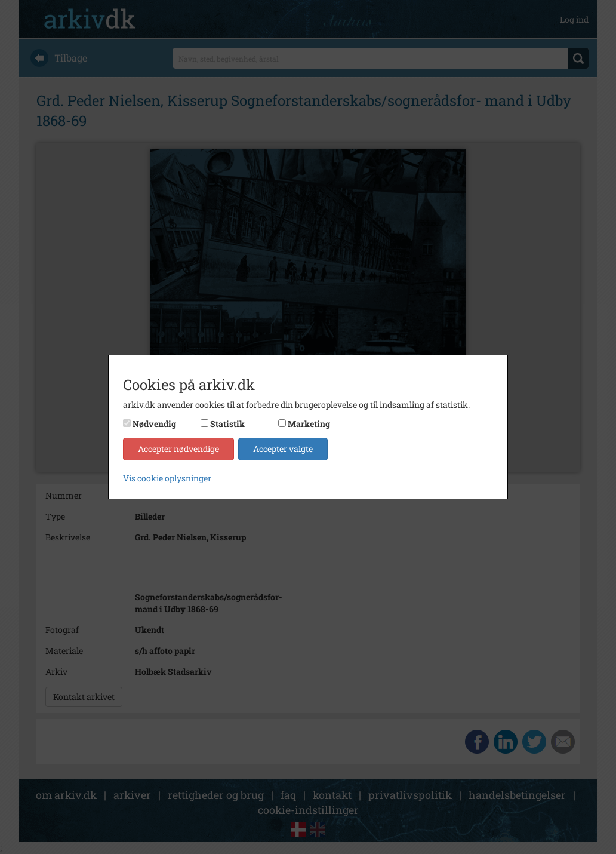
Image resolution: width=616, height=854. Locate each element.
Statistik (227, 424)
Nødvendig (154, 424)
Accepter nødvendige (178, 449)
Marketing (309, 424)
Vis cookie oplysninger (167, 478)
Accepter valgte (283, 449)
